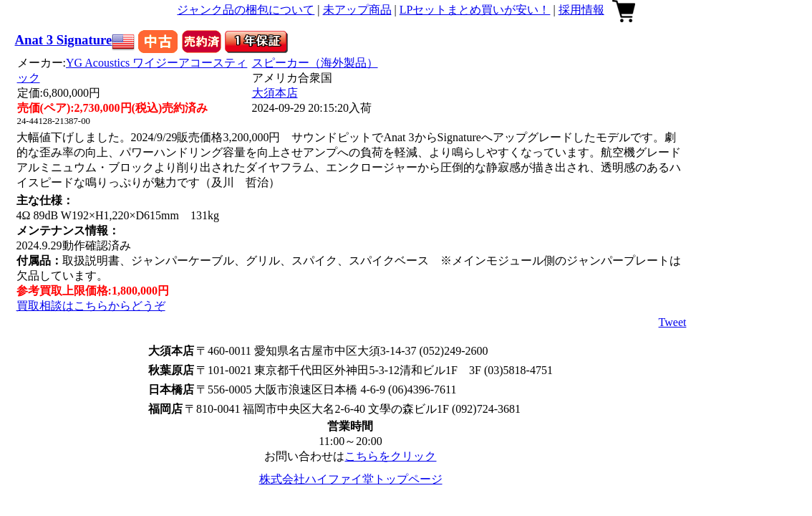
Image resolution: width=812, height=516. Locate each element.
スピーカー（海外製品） (315, 63)
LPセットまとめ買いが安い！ (475, 10)
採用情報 (581, 10)
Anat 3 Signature (64, 40)
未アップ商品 (357, 10)
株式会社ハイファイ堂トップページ (351, 479)
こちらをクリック (390, 456)
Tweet (673, 322)
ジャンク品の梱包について (246, 10)
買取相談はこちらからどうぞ (91, 306)
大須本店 (275, 93)
